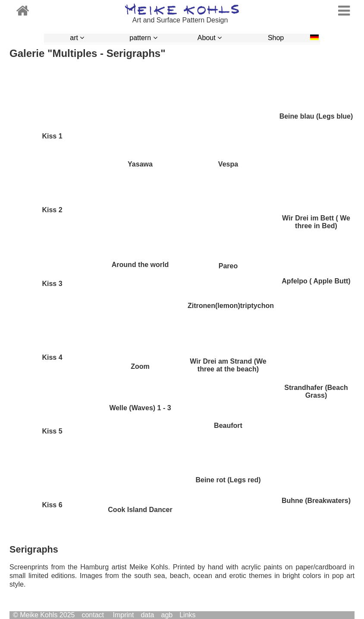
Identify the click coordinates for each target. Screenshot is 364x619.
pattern (143, 38)
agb (167, 615)
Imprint (123, 615)
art (77, 38)
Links (187, 615)
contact (93, 615)
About (210, 38)
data (147, 615)
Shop (276, 38)
